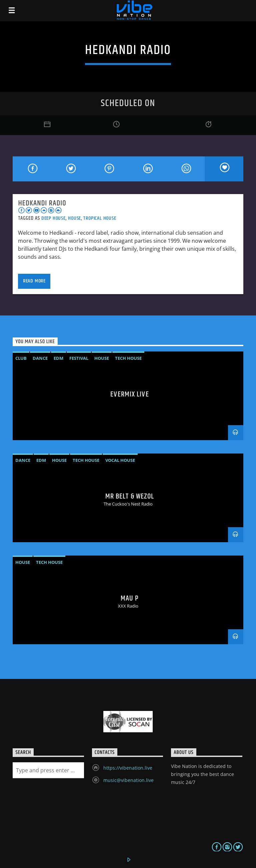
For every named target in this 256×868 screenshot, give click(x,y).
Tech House (128, 358)
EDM (58, 358)
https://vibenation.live (128, 768)
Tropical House (100, 218)
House (74, 218)
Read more (34, 281)
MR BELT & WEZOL (130, 496)
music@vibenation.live (128, 780)
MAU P (130, 598)
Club (21, 358)
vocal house (120, 460)
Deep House (53, 218)
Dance (40, 358)
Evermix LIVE (129, 394)
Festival (79, 358)
